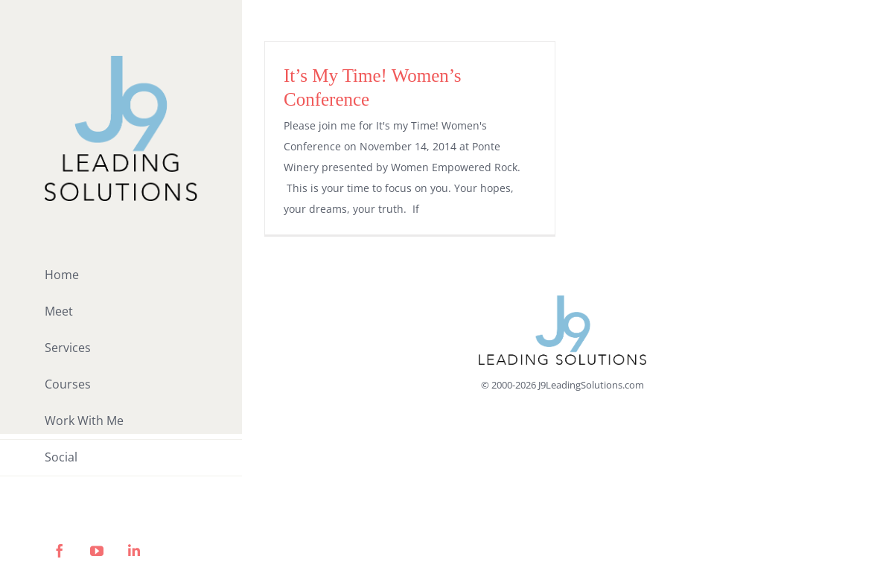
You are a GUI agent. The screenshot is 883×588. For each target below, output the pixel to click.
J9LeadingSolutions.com (591, 385)
